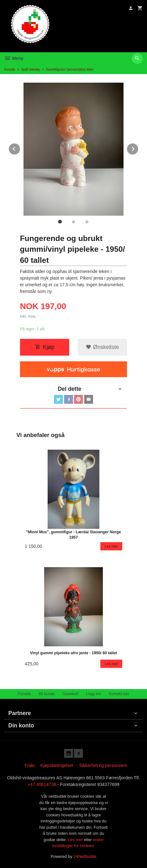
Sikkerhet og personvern (103, 765)
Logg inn (94, 694)
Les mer (76, 840)
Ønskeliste (102, 347)
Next (138, 148)
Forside (10, 69)
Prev (20, 148)
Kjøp (45, 347)
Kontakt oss (119, 694)
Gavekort (70, 694)
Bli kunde (47, 694)
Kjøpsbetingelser (57, 765)
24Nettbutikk (85, 856)
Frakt (30, 765)
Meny (14, 58)
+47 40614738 (42, 784)
